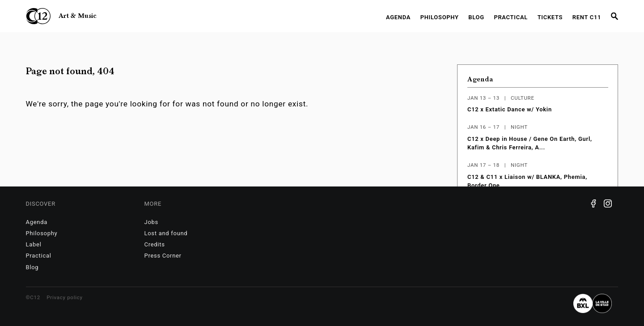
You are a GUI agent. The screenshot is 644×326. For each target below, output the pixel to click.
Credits (155, 244)
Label (34, 244)
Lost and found (166, 233)
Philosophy (440, 17)
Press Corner (163, 256)
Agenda (398, 17)
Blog (476, 17)
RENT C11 (587, 17)
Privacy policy (64, 297)
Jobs (151, 222)
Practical (511, 17)
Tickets (550, 17)
